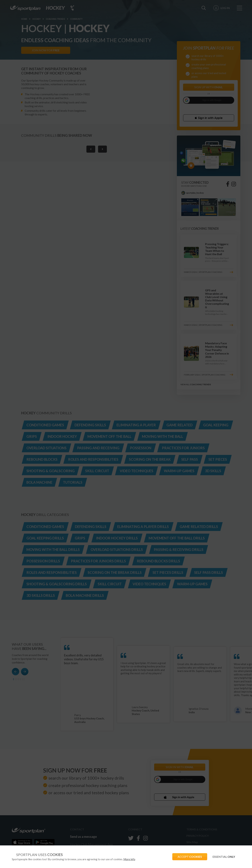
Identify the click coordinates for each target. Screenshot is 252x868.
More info (129, 859)
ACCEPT (190, 857)
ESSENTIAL (224, 857)
